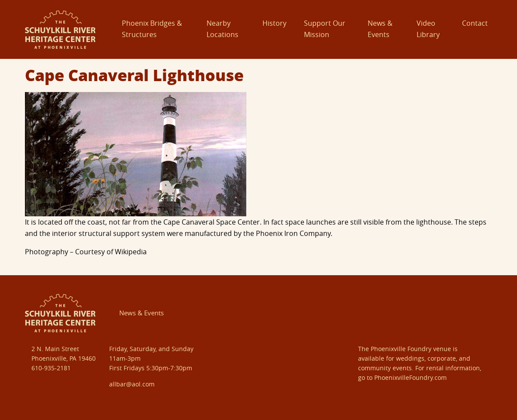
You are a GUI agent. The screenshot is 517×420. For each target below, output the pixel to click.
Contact (475, 23)
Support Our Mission (325, 29)
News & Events (380, 29)
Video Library (428, 29)
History (274, 23)
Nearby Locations (222, 29)
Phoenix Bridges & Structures (152, 29)
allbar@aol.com (132, 384)
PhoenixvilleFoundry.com (410, 377)
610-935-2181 (51, 368)
